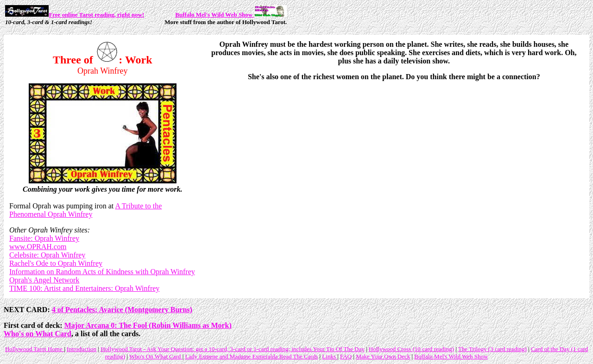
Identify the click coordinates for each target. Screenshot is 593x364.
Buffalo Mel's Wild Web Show (231, 15)
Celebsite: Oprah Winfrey (47, 255)
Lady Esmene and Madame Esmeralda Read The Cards (251, 356)
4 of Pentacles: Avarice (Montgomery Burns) (122, 310)
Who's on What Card (38, 334)
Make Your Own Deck (383, 356)
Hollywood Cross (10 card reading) (411, 349)
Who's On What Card (156, 356)
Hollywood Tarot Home (35, 349)
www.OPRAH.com (38, 247)
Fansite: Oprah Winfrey (44, 238)
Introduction (82, 349)
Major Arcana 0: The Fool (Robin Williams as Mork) (148, 325)
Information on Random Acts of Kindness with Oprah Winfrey (102, 272)
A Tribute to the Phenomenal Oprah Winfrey (85, 210)
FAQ (346, 356)
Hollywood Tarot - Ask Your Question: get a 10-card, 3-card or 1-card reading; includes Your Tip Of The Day (232, 349)
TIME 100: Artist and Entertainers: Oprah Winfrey (84, 288)
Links (330, 356)
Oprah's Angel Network (44, 280)
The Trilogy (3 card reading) (492, 349)
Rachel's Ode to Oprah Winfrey (56, 263)
